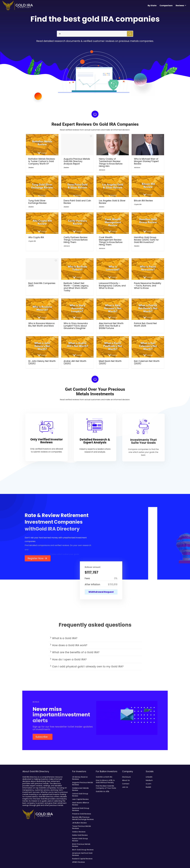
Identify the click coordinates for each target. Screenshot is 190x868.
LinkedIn (149, 777)
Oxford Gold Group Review (80, 795)
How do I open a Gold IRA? (69, 661)
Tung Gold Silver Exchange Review (37, 202)
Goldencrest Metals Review (80, 789)
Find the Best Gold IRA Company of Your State (106, 787)
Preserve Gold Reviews (82, 814)
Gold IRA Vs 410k (103, 791)
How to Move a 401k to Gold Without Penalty (105, 781)
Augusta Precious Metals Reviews (83, 784)
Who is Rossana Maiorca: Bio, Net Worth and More (42, 325)
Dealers (31, 167)
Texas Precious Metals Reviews (82, 827)
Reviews (180, 6)
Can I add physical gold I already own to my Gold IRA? (88, 668)
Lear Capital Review (80, 799)
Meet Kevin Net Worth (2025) (110, 362)
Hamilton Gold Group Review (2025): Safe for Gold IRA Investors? (146, 240)
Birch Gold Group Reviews (83, 850)
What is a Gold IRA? (65, 640)
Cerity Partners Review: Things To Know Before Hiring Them (76, 240)
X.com (148, 784)
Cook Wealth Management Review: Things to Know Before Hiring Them (111, 241)
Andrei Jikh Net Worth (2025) (75, 362)
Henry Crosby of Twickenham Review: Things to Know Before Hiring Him (111, 163)
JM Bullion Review (79, 823)
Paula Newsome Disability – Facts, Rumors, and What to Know (148, 286)
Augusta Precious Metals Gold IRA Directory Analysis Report (77, 161)
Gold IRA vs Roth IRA (104, 777)
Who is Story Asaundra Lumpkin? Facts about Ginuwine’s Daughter (76, 326)
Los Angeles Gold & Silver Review (112, 202)
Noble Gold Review (80, 835)
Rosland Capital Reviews (82, 859)
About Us (126, 780)
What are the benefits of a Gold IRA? (76, 654)
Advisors (102, 170)
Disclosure (126, 777)
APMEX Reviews (79, 862)
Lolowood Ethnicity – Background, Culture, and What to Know (112, 286)
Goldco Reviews (79, 832)
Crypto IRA (138, 204)
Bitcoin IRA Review (143, 201)
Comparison (166, 6)
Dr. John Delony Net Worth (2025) (42, 362)
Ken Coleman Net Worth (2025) (147, 362)
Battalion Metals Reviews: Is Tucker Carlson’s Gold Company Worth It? (42, 161)
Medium (149, 780)
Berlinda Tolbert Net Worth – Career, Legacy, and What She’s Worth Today (76, 287)
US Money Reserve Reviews (80, 778)
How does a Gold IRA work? (70, 647)
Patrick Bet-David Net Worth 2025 (145, 325)
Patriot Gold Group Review (80, 840)
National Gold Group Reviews (81, 809)
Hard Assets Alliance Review (81, 804)
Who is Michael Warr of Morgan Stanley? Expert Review (146, 161)
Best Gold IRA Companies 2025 (42, 284)
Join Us (125, 787)
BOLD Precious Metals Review (81, 845)
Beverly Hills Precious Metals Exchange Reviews (83, 818)
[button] (95, 640)
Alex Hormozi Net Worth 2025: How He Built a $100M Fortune (111, 326)
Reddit (148, 787)
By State (152, 6)
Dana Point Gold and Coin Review (77, 202)
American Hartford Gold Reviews (82, 854)
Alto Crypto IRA (36, 237)
